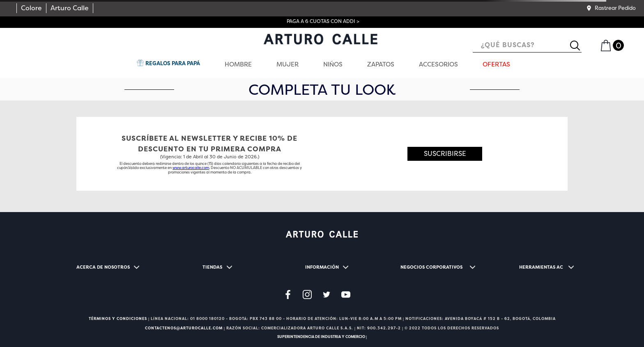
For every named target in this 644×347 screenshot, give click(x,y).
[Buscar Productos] (578, 46)
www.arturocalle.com (191, 168)
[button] (611, 8)
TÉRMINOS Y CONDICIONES (118, 319)
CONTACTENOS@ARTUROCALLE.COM (184, 328)
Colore (31, 8)
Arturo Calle (70, 8)
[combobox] (527, 46)
